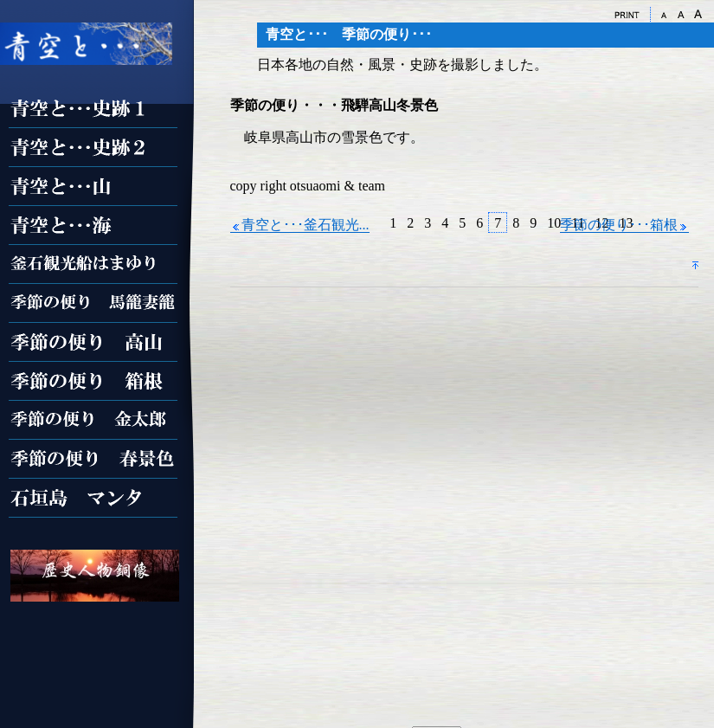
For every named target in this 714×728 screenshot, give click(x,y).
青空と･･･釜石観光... (300, 225)
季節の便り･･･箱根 (624, 225)
